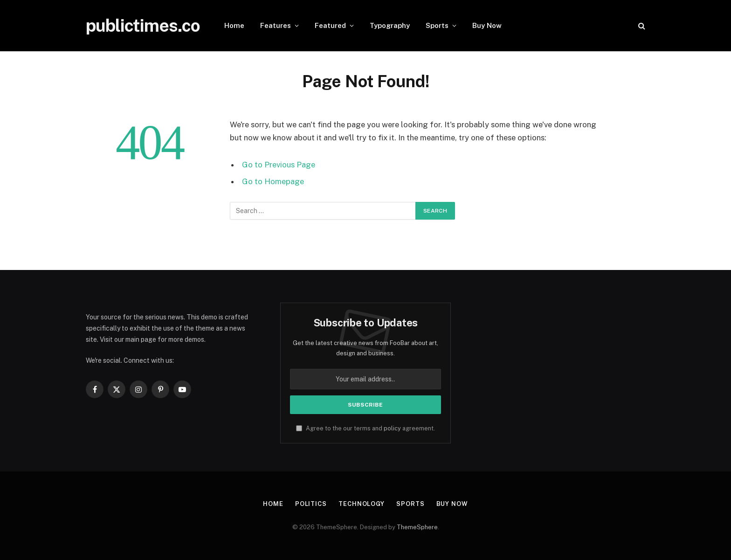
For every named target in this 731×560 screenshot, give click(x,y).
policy (392, 428)
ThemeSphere (417, 527)
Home (234, 25)
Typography (390, 25)
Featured (330, 25)
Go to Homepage (273, 181)
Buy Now (487, 25)
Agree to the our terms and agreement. (365, 428)
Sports (437, 25)
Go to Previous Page (279, 165)
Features (276, 25)
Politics (311, 504)
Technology (362, 504)
